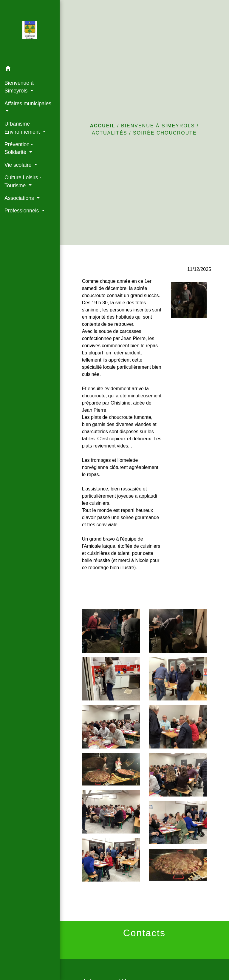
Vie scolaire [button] (19, 165)
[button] (30, 69)
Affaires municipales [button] (28, 104)
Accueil (102, 126)
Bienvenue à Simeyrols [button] (19, 87)
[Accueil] (30, 31)
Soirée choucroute (165, 133)
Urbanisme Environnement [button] (23, 128)
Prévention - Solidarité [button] (19, 148)
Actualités (110, 133)
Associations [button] (20, 198)
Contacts (144, 933)
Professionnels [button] (22, 211)
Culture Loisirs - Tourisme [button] (23, 181)
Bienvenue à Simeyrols (158, 126)
